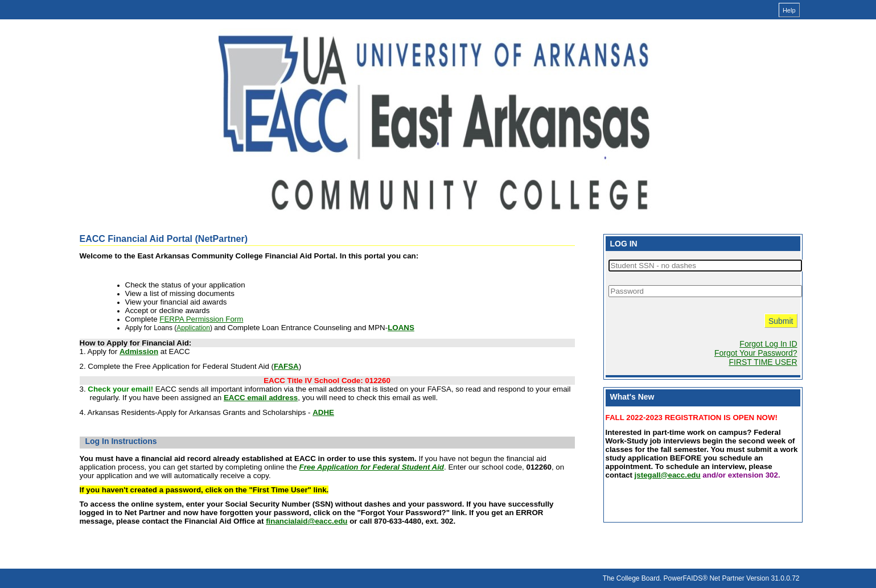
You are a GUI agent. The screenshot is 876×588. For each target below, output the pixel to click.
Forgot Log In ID (768, 344)
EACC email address (261, 398)
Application (193, 328)
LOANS (401, 328)
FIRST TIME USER (763, 362)
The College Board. (632, 578)
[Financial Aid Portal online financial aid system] (435, 118)
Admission (139, 351)
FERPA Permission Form (201, 319)
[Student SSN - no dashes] (705, 266)
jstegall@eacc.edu (668, 475)
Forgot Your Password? (756, 353)
